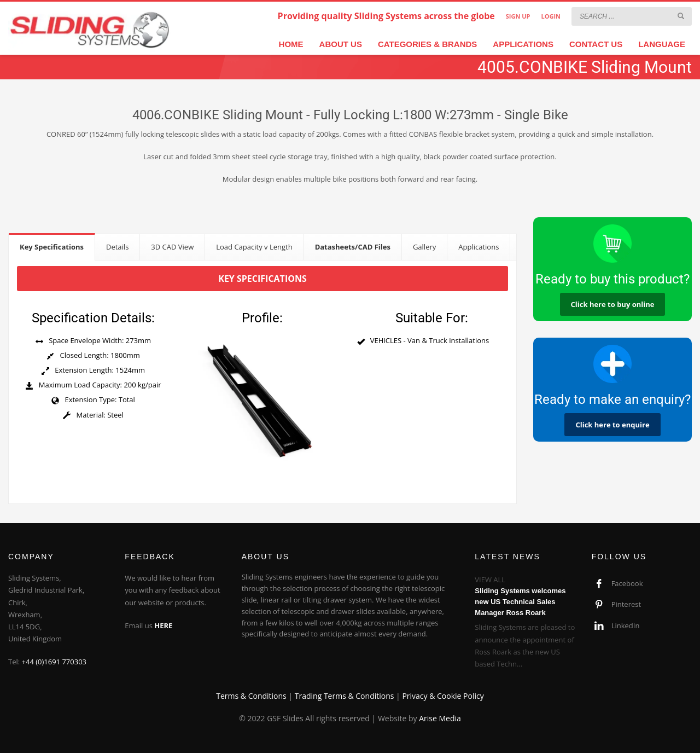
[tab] (52, 247)
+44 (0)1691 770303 (54, 662)
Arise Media (440, 718)
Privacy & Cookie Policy (443, 696)
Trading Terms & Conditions (345, 696)
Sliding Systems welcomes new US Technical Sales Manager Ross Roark (520, 602)
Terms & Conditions (251, 696)
